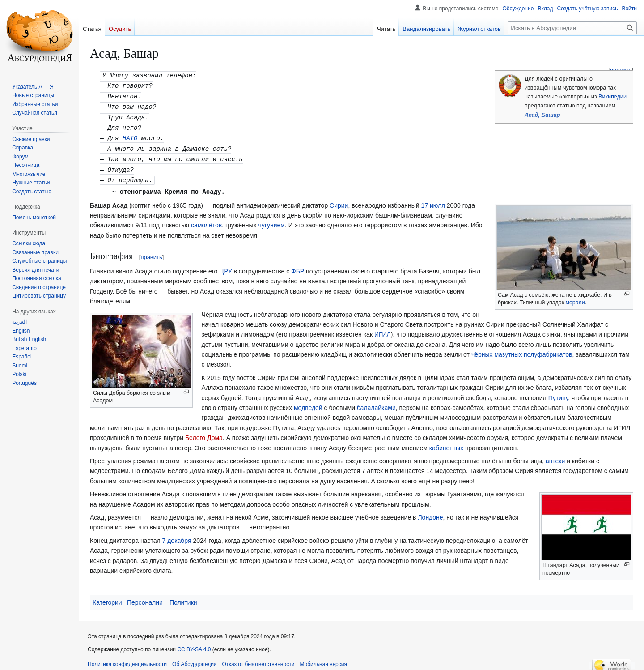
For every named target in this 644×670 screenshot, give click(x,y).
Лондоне (430, 512)
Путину (558, 393)
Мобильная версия (323, 659)
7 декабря (177, 535)
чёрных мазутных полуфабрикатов (522, 349)
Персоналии (145, 597)
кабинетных (446, 443)
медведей (308, 402)
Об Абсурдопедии (195, 659)
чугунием (272, 220)
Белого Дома (204, 432)
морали (575, 297)
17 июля (433, 200)
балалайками (376, 402)
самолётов (206, 220)
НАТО (130, 135)
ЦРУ (225, 266)
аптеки (555, 456)
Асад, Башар (542, 115)
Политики (183, 597)
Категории (107, 597)
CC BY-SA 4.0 (194, 644)
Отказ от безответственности (258, 659)
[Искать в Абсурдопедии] (572, 28)
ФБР (298, 266)
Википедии (612, 97)
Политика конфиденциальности (127, 659)
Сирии (339, 200)
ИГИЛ (383, 329)
